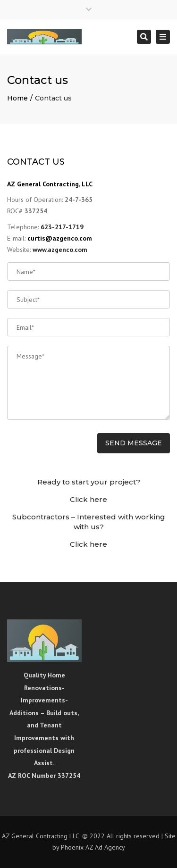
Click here (88, 499)
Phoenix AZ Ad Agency (93, 847)
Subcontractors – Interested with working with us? (89, 522)
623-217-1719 (62, 227)
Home (17, 98)
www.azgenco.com (60, 250)
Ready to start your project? (89, 482)
